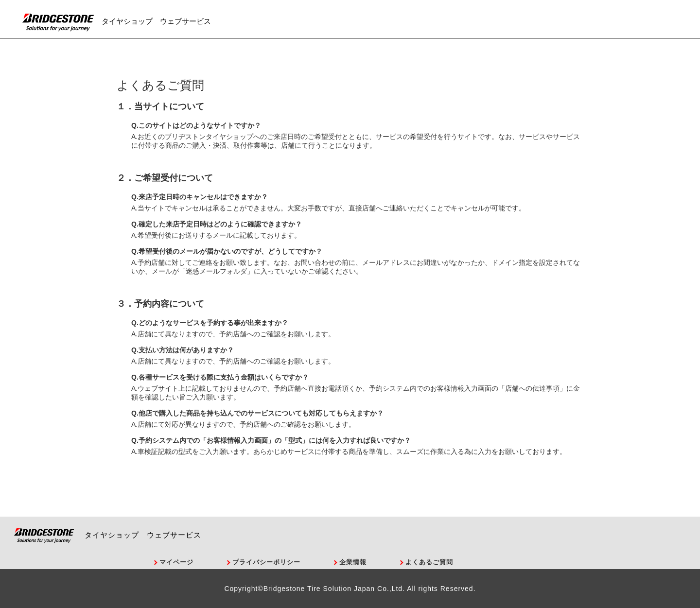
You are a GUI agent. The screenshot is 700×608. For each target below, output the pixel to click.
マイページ (176, 562)
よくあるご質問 (429, 562)
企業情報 (353, 562)
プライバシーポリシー (266, 562)
